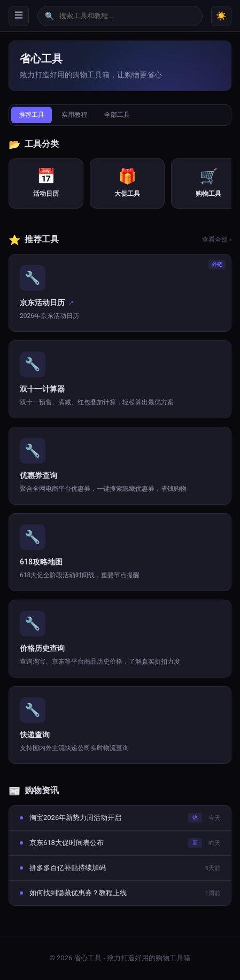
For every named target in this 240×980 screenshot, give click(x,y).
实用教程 (74, 115)
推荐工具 (32, 115)
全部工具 (117, 115)
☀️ (221, 16)
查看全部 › (217, 240)
